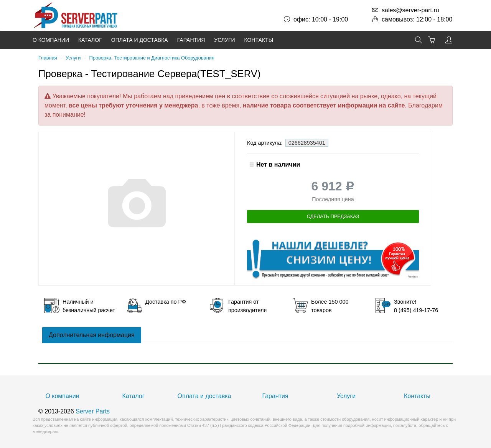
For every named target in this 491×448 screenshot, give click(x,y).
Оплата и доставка (140, 40)
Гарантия (191, 40)
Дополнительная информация (92, 335)
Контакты (259, 40)
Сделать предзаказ (333, 216)
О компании (51, 40)
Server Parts (93, 411)
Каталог (90, 40)
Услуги (224, 40)
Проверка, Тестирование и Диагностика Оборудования (152, 58)
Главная (48, 58)
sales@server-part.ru (410, 10)
